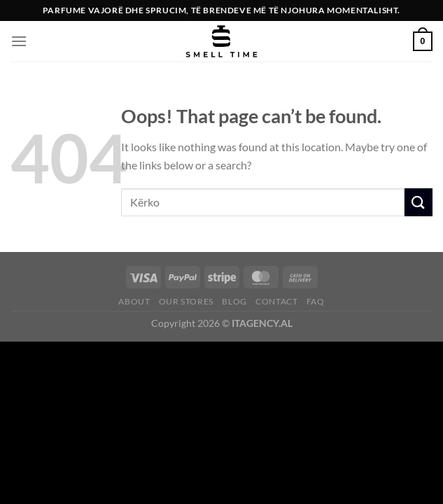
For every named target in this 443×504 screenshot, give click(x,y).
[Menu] (19, 41)
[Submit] (419, 202)
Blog (234, 301)
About (134, 301)
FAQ (316, 301)
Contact (276, 301)
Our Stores (186, 301)
